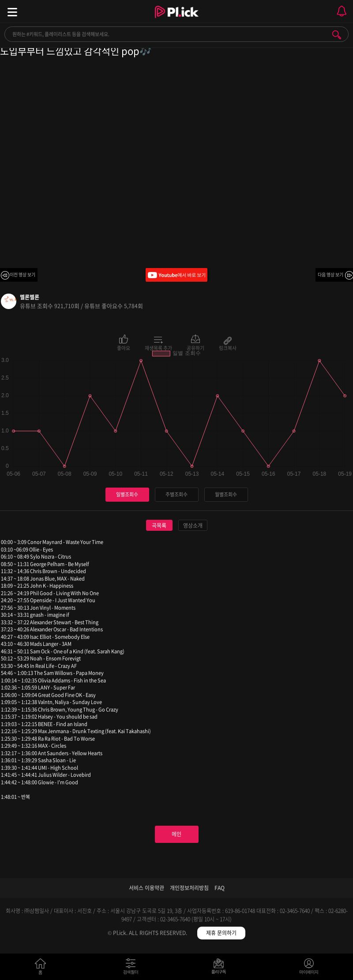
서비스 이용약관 (146, 888)
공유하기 (195, 347)
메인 (176, 834)
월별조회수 (226, 494)
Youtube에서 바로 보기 (176, 275)
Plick (177, 20)
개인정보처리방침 (189, 888)
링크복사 (228, 347)
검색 (337, 35)
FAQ (220, 888)
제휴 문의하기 (221, 933)
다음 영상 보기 (330, 274)
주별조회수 (176, 494)
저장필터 (221, 968)
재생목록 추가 (158, 347)
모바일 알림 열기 (342, 11)
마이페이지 (309, 968)
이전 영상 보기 (23, 274)
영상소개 (193, 525)
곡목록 (159, 525)
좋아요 (124, 347)
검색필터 (133, 968)
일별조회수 (127, 494)
